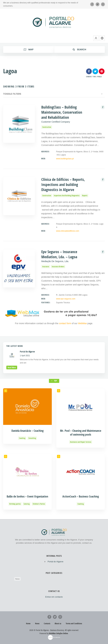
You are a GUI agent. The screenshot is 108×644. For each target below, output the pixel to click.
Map (29, 49)
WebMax (82, 323)
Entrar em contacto (54, 597)
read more (12, 367)
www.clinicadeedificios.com (68, 231)
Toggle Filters (12, 94)
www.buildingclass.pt (65, 159)
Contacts (47, 623)
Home (28, 623)
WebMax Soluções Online (59, 633)
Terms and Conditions (74, 623)
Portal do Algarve (56, 562)
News (17, 579)
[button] (96, 38)
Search (79, 49)
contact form (65, 323)
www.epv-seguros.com (66, 299)
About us (58, 623)
